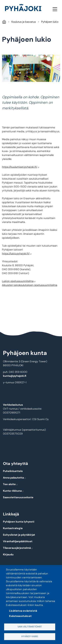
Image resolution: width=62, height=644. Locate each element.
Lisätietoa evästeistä (23, 611)
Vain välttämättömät (30, 627)
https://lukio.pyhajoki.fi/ (17, 254)
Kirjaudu (8, 554)
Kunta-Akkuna (13, 491)
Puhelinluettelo (13, 471)
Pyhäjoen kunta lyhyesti (19, 522)
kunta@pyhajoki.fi (15, 376)
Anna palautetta (15, 478)
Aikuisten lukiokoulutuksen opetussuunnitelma (30, 285)
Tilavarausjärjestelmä (18, 548)
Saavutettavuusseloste (18, 497)
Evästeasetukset (20, 616)
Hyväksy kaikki (30, 636)
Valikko (55, 9)
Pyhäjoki (4, 22)
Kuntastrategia (13, 528)
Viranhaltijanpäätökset (18, 541)
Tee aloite (10, 484)
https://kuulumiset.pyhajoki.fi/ (21, 167)
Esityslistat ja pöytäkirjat (19, 535)
